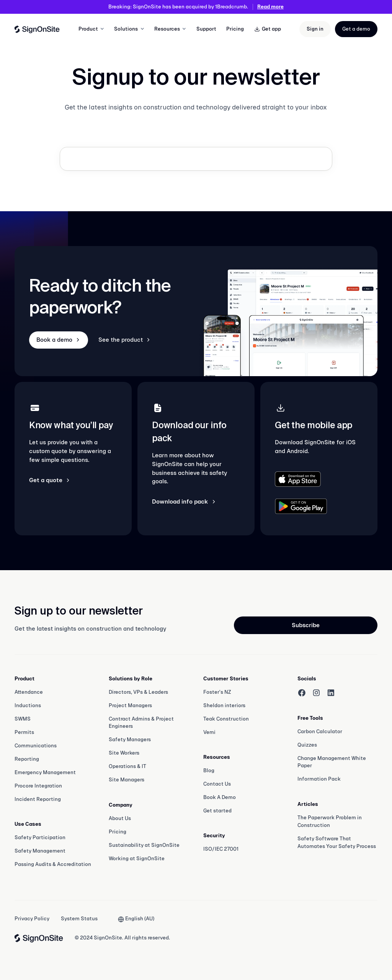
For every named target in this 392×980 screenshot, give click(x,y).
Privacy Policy (32, 919)
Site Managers (127, 780)
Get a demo (356, 29)
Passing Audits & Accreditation (53, 864)
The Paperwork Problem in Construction (330, 821)
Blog (209, 770)
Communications (36, 746)
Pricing (235, 29)
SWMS (23, 719)
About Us (120, 818)
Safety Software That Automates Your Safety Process (337, 842)
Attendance (29, 692)
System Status (79, 919)
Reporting (27, 759)
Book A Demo (220, 797)
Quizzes (307, 745)
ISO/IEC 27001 (221, 849)
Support (206, 29)
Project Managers (130, 705)
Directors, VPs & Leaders (138, 692)
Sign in (315, 29)
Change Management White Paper (332, 762)
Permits (24, 732)
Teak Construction (226, 719)
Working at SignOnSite (137, 859)
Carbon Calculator (320, 731)
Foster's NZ (217, 692)
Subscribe (306, 625)
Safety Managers (130, 739)
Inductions (28, 705)
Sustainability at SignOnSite (144, 845)
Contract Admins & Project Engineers (141, 723)
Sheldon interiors (224, 705)
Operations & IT (127, 766)
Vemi (209, 732)
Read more (270, 7)
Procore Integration (38, 786)
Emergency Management (45, 772)
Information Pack (319, 779)
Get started (217, 811)
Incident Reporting (38, 799)
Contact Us (217, 784)
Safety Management (40, 851)
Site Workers (124, 753)
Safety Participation (40, 837)
